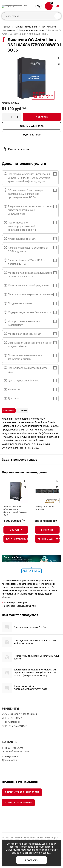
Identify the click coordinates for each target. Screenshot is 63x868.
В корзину (42, 117)
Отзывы (22, 411)
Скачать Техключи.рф (18, 803)
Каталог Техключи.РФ (26, 27)
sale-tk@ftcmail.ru (12, 756)
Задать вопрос (31, 135)
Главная (6, 27)
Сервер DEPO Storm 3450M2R (45, 508)
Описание (9, 411)
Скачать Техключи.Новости (22, 792)
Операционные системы (31, 30)
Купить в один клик (31, 126)
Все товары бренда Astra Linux (20, 606)
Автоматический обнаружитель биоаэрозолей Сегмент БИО (15, 511)
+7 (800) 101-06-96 (39, 6)
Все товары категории (16, 602)
